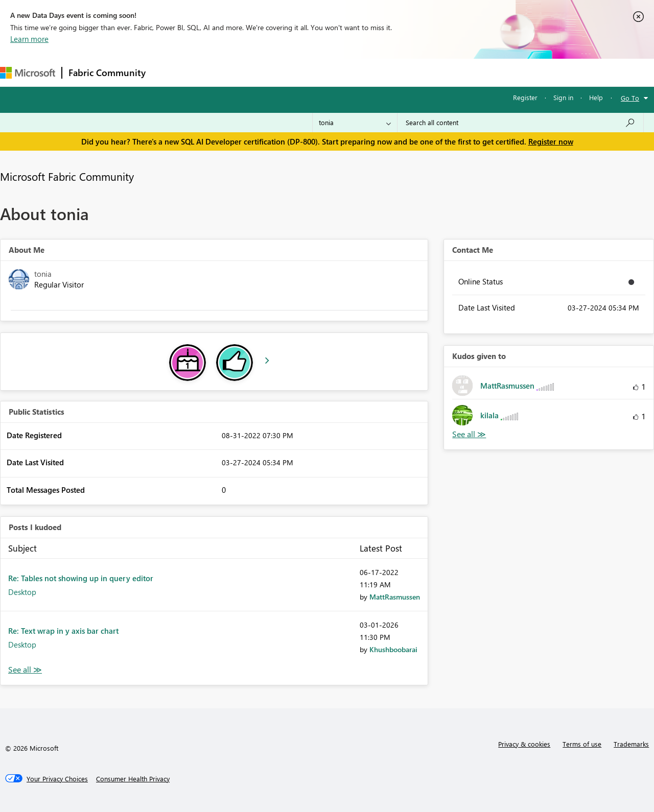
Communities (301, 72)
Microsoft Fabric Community (67, 176)
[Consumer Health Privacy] (133, 779)
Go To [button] (630, 98)
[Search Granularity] (355, 123)
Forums (169, 72)
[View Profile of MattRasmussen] (395, 597)
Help (596, 97)
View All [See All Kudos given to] (469, 434)
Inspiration (214, 72)
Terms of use (582, 744)
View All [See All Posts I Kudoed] (25, 670)
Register (525, 97)
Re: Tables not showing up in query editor (81, 578)
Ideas (256, 72)
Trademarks (631, 744)
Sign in (563, 97)
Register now (551, 141)
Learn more (29, 39)
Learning (386, 72)
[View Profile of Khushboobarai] (393, 649)
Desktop (22, 592)
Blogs (347, 72)
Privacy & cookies (524, 744)
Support (429, 72)
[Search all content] (520, 123)
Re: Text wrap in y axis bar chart (63, 631)
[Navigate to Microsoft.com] (28, 73)
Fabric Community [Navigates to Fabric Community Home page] (107, 73)
